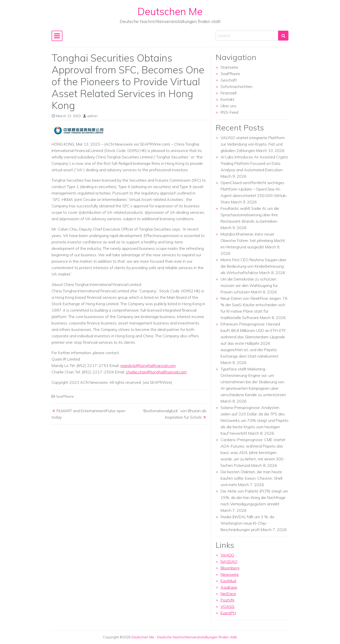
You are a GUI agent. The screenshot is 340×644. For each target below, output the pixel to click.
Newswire (230, 574)
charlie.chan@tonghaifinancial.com (156, 372)
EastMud (228, 581)
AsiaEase (229, 587)
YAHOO (227, 555)
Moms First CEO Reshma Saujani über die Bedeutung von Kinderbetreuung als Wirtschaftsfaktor (254, 266)
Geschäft (229, 80)
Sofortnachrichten (236, 86)
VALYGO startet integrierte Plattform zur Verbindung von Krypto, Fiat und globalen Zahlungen (253, 144)
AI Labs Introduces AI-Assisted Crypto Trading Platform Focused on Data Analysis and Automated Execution (254, 163)
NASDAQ (229, 561)
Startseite (229, 67)
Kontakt (227, 99)
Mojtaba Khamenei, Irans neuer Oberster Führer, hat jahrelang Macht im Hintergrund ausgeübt (253, 240)
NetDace (228, 594)
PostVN (227, 600)
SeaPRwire (65, 396)
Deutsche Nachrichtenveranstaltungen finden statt (197, 637)
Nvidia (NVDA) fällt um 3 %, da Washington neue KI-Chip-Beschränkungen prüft (247, 523)
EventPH (228, 613)
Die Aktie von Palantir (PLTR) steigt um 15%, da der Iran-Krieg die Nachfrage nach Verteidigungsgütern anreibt (254, 497)
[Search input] (247, 36)
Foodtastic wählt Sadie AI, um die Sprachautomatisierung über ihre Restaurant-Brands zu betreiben (250, 215)
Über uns (228, 106)
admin (92, 116)
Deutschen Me (170, 11)
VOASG (227, 606)
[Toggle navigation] (57, 36)
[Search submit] (283, 36)
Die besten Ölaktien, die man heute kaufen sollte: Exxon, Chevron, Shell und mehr (251, 478)
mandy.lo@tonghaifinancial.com (148, 365)
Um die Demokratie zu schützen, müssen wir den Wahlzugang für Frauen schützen (249, 285)
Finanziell (228, 93)
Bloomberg (230, 568)
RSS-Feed (229, 112)
